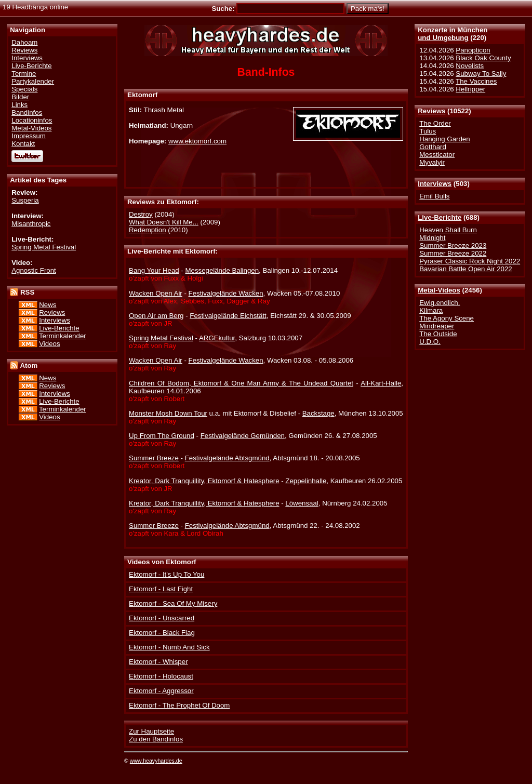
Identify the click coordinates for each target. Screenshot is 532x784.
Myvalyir (432, 162)
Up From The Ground (162, 436)
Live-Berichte (440, 217)
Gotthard (433, 147)
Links (19, 105)
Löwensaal (302, 503)
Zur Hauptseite (151, 731)
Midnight (432, 238)
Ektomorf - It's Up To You (167, 574)
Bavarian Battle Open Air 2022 (465, 269)
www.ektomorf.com (197, 141)
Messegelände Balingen (222, 270)
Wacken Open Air (156, 293)
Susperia (25, 200)
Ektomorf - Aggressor (161, 691)
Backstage (318, 413)
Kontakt (23, 144)
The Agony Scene (447, 318)
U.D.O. (430, 342)
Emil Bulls (434, 196)
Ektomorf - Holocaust (161, 676)
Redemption (148, 230)
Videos (49, 344)
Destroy (141, 214)
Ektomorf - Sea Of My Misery (173, 603)
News (48, 305)
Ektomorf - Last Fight (161, 589)
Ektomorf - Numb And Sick (169, 647)
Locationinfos (32, 120)
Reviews (431, 111)
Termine (24, 74)
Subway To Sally (481, 74)
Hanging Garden (444, 139)
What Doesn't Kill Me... (164, 222)
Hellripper (470, 89)
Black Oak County (483, 58)
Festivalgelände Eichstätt (228, 316)
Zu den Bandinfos (156, 739)
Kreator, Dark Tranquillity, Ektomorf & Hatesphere (204, 481)
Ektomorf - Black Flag (162, 633)
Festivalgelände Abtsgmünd (227, 458)
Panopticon (473, 50)
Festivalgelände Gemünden (243, 436)
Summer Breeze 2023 (453, 245)
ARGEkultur (217, 338)
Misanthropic (31, 224)
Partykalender (33, 81)
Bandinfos (27, 112)
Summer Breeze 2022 (453, 253)
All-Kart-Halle (381, 383)
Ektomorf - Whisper (158, 662)
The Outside (438, 334)
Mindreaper (437, 326)
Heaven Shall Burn (448, 230)
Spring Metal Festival (44, 247)
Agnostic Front (34, 270)
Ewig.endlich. (440, 303)
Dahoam (24, 42)
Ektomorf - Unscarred (162, 618)
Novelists (470, 66)
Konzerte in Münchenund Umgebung (453, 34)
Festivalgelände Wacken (226, 293)
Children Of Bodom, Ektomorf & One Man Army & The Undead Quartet (241, 383)
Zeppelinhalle (306, 481)
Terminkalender (63, 336)
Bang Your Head (154, 270)
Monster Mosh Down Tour (168, 413)
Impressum (29, 136)
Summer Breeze (154, 458)
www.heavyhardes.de (156, 761)
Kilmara (431, 310)
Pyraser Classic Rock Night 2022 (470, 261)
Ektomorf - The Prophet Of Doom (179, 705)
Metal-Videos (439, 290)
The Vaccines (476, 81)
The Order (435, 123)
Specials (24, 89)
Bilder (20, 97)
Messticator (437, 155)
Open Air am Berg (156, 316)
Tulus (428, 131)
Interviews (435, 184)
